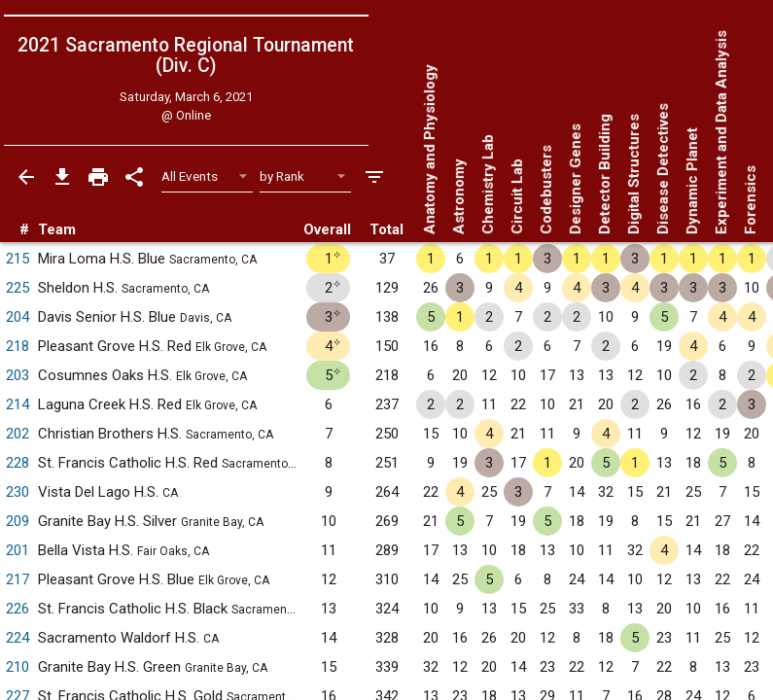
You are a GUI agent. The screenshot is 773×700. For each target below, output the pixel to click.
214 (18, 404)
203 (18, 375)
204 (18, 317)
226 (18, 609)
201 (18, 550)
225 (18, 288)
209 (18, 521)
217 (18, 579)
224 (18, 638)
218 (18, 346)
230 (18, 492)
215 (18, 259)
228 (18, 463)
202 (18, 434)
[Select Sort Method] (306, 176)
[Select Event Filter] (208, 176)
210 (18, 667)
